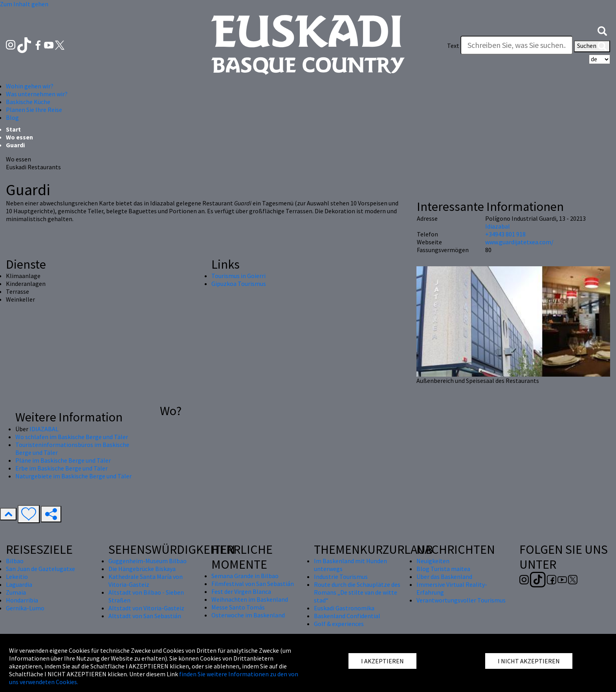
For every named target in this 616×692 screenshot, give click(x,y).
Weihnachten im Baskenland (250, 599)
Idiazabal (498, 226)
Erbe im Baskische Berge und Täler (61, 468)
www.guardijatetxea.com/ (519, 242)
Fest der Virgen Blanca (241, 591)
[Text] (517, 45)
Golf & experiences (339, 624)
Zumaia (16, 592)
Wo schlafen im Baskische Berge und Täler (72, 437)
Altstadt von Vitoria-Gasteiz (146, 608)
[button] (602, 30)
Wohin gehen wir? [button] (30, 86)
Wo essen (19, 137)
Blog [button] (12, 117)
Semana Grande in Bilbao (245, 576)
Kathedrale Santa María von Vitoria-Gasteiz (146, 580)
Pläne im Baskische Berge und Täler (63, 460)
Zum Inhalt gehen (24, 4)
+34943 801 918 (505, 234)
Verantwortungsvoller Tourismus (461, 600)
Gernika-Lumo (25, 608)
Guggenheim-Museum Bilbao (148, 561)
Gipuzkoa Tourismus (239, 284)
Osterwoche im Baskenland (248, 615)
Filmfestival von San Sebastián (253, 584)
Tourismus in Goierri (238, 276)
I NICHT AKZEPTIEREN (529, 661)
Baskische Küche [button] (28, 102)
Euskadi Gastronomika (344, 608)
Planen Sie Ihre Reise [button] (34, 110)
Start (13, 129)
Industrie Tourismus (341, 577)
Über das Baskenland (444, 577)
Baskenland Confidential (347, 616)
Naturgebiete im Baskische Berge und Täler (73, 476)
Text (453, 46)
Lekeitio (17, 577)
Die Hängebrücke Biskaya (142, 569)
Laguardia (19, 584)
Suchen (592, 46)
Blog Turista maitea (443, 569)
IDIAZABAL (44, 429)
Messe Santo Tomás (238, 607)
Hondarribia (22, 600)
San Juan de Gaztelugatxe (40, 569)
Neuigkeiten (433, 561)
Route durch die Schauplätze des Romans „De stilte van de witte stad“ (357, 592)
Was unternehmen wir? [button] (37, 94)
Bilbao (15, 561)
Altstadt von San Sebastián (145, 616)
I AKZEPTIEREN (382, 661)
